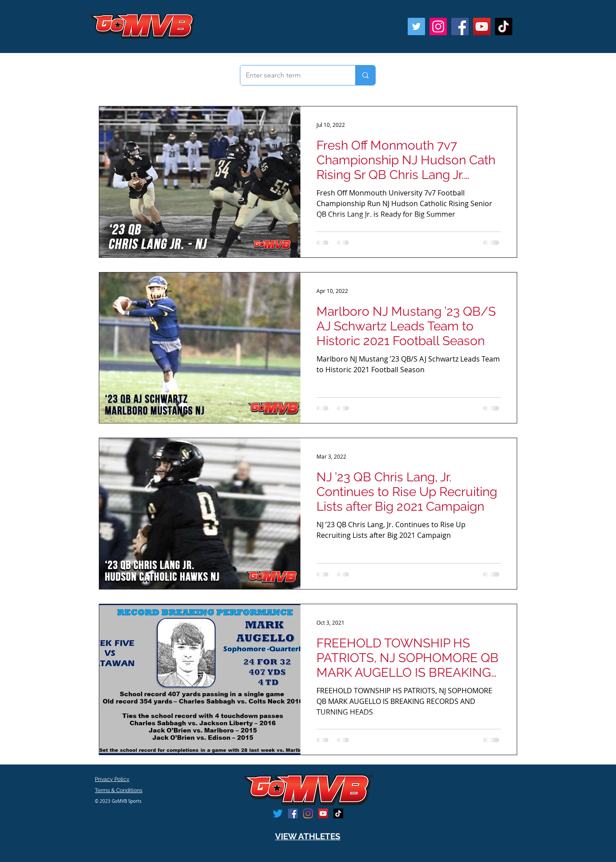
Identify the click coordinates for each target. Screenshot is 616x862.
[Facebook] (460, 26)
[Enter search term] (291, 75)
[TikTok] (504, 26)
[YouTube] (482, 26)
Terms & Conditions (119, 790)
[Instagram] (438, 26)
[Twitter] (416, 26)
